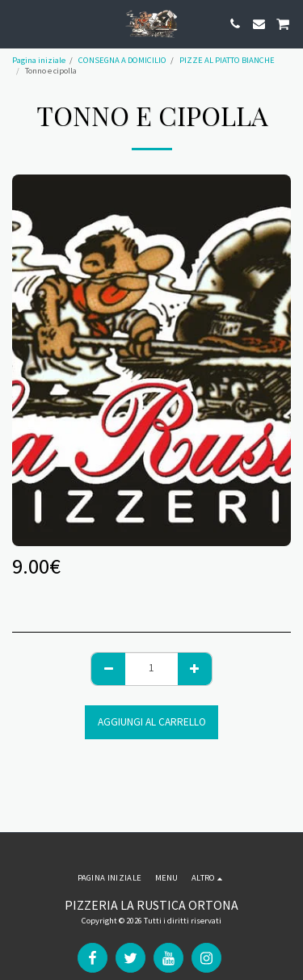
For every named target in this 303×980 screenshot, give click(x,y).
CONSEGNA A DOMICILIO (122, 60)
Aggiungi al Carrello (152, 722)
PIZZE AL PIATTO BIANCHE (227, 60)
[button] (18, 23)
